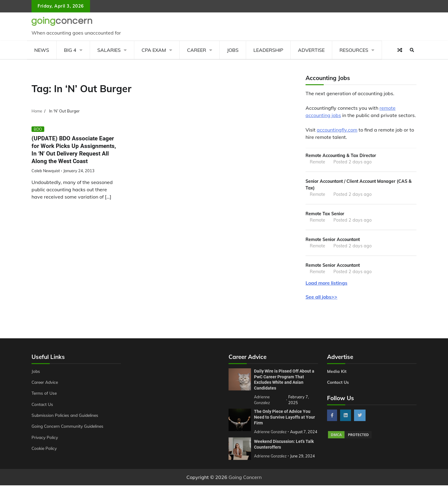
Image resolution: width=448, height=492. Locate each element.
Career (197, 50)
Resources (354, 50)
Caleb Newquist (46, 171)
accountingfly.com (337, 130)
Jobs (233, 50)
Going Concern (245, 484)
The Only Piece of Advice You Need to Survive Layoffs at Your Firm (284, 418)
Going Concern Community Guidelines (69, 428)
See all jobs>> (321, 298)
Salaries (109, 50)
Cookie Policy (45, 450)
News (42, 50)
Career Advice (46, 384)
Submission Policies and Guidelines (66, 417)
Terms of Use (45, 395)
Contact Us (43, 406)
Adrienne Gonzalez (271, 462)
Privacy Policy (45, 439)
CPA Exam (154, 50)
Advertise (311, 50)
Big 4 (70, 50)
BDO (38, 129)
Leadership (268, 50)
